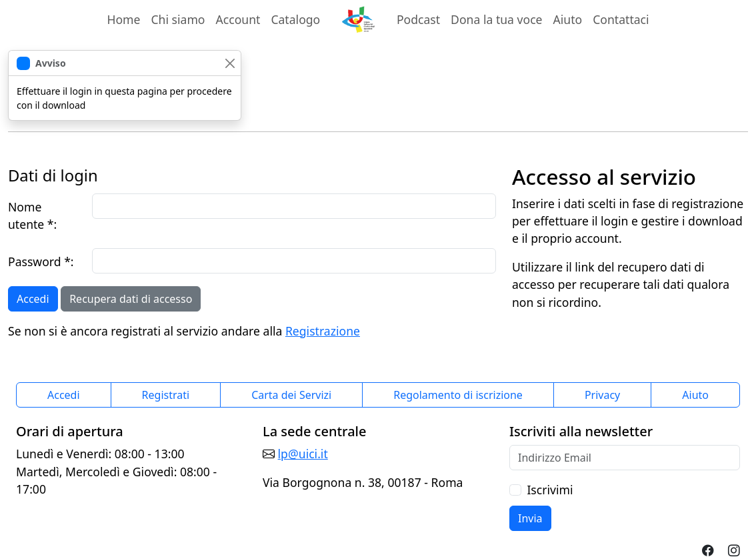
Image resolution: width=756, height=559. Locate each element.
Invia (530, 518)
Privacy (602, 395)
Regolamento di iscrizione (458, 395)
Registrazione (323, 331)
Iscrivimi (550, 490)
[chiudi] (230, 63)
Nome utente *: (32, 215)
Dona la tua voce (496, 19)
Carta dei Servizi (291, 395)
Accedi (33, 299)
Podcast (418, 19)
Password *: (41, 261)
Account (241, 19)
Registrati (166, 395)
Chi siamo (178, 19)
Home (123, 19)
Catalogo (295, 19)
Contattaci (621, 19)
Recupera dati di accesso (131, 299)
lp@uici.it (303, 454)
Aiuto (568, 19)
